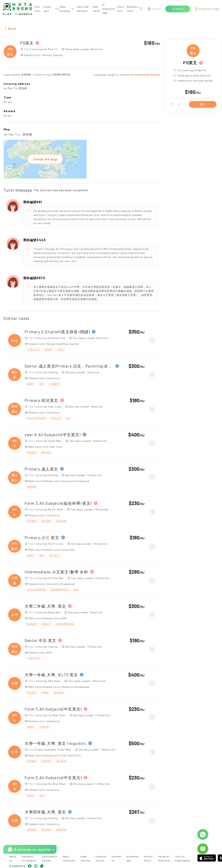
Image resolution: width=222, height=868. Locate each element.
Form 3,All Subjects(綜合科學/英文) (58, 503)
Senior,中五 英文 (41, 640)
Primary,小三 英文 (42, 537)
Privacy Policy (148, 858)
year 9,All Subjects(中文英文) (53, 435)
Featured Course (101, 858)
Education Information (29, 858)
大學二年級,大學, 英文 (45, 606)
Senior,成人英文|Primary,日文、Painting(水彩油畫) (69, 366)
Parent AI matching (164, 858)
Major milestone (69, 858)
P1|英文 (27, 43)
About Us (13, 858)
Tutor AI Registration (183, 858)
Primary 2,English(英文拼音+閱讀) (57, 332)
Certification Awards (50, 858)
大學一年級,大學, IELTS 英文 (51, 675)
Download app (133, 858)
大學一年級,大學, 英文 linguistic (56, 743)
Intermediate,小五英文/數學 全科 (56, 572)
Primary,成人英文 (41, 469)
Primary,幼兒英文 (41, 400)
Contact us (116, 858)
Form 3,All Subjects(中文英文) (53, 709)
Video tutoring (85, 858)
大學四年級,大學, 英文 (45, 812)
